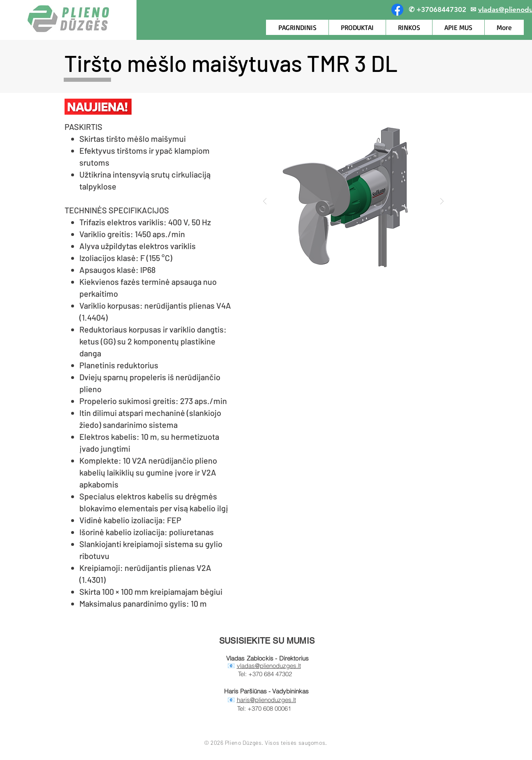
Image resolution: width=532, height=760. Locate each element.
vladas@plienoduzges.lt (269, 666)
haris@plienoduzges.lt (266, 700)
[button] (353, 201)
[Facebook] (397, 10)
